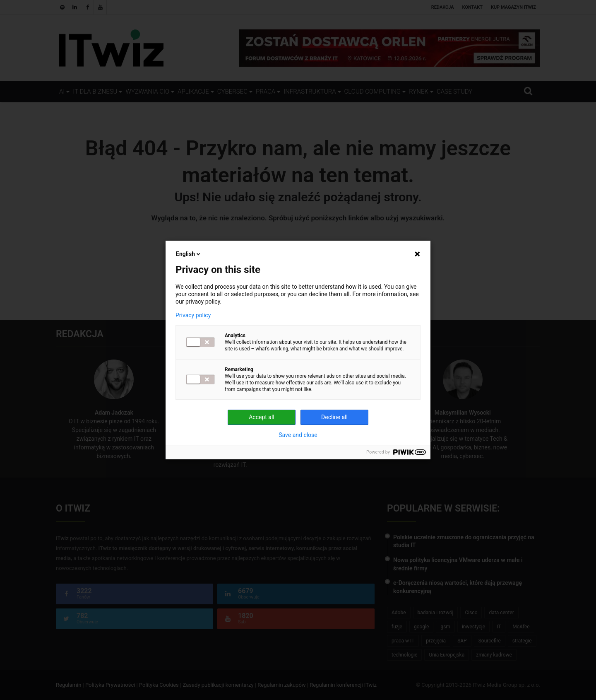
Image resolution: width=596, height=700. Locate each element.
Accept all (262, 417)
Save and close (298, 435)
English (189, 254)
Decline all (334, 417)
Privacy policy (193, 315)
